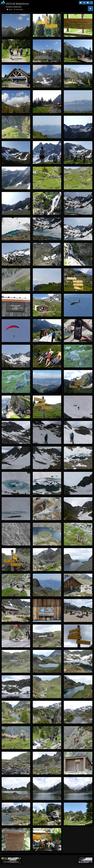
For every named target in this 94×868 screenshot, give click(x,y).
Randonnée (19, 10)
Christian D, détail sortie (14, 7)
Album (11, 10)
